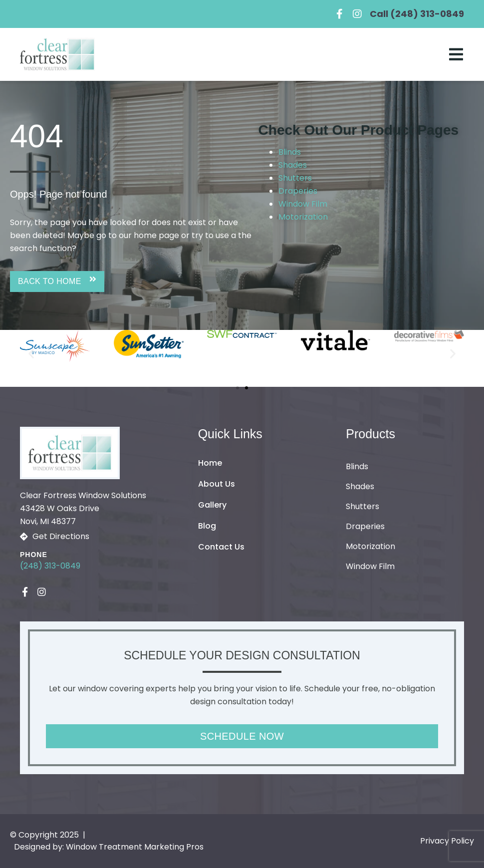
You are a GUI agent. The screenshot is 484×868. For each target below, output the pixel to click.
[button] (57, 282)
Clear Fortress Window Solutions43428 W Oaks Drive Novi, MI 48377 (83, 508)
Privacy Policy (447, 841)
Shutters (295, 178)
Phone (34, 555)
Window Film (303, 204)
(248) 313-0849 (50, 566)
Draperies (298, 191)
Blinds (290, 152)
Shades (293, 165)
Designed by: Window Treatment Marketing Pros (109, 847)
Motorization (303, 217)
